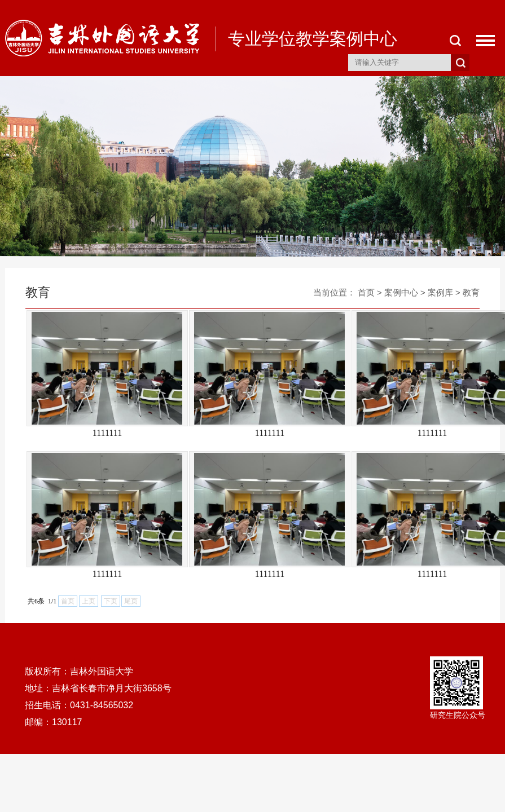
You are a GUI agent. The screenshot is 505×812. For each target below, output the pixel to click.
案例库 (440, 292)
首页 (366, 292)
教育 (471, 292)
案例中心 (401, 292)
